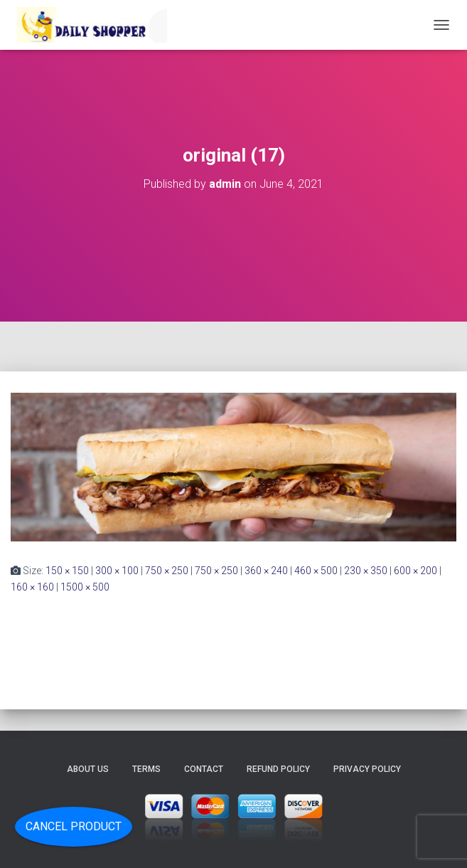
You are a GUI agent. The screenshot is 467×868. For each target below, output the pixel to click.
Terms (146, 769)
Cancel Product (74, 826)
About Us (88, 769)
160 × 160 (32, 587)
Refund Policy (278, 769)
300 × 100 (117, 571)
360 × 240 (266, 571)
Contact (204, 769)
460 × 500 (316, 571)
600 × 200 (415, 571)
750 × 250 (167, 571)
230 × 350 (366, 571)
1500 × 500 (85, 587)
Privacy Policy (367, 769)
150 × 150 (67, 571)
